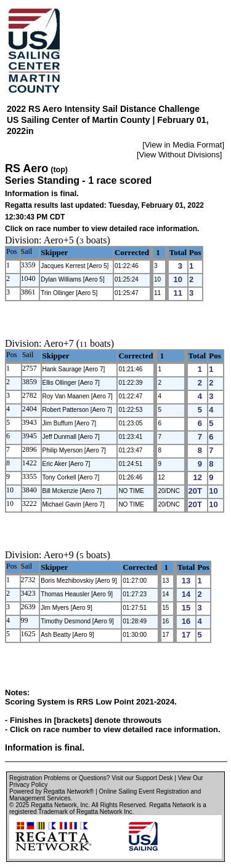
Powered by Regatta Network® (51, 791)
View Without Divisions (180, 155)
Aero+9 (59, 555)
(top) (59, 170)
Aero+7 (59, 343)
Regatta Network (54, 805)
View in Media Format (183, 145)
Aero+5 (59, 240)
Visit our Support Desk (142, 778)
